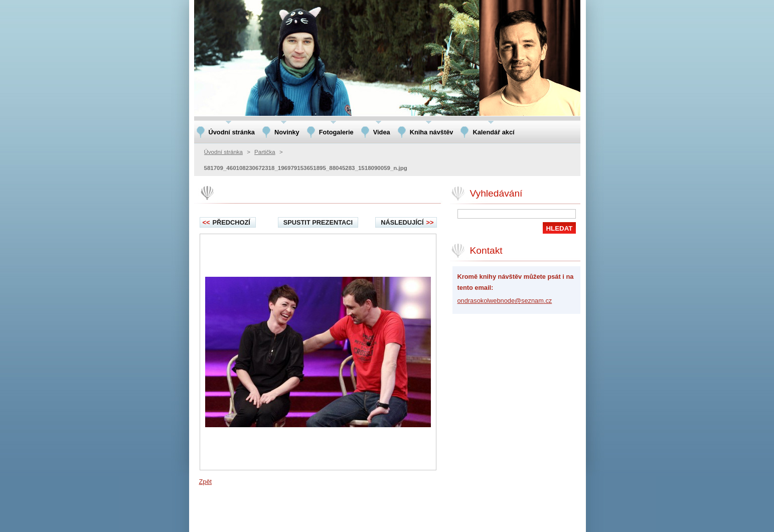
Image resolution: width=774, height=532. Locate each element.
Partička (265, 152)
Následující (407, 222)
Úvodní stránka (223, 152)
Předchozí (226, 222)
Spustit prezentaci (318, 222)
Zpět (206, 482)
